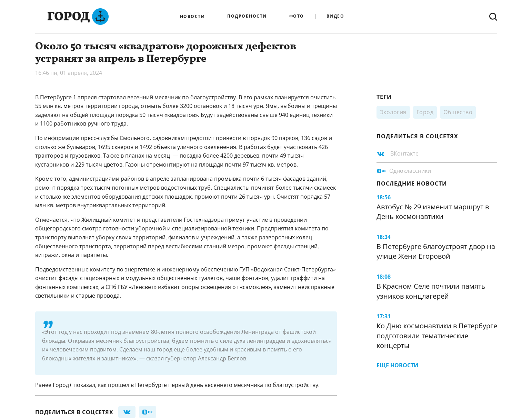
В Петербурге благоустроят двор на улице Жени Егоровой (436, 251)
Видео (335, 16)
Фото (297, 16)
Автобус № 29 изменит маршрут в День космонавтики (433, 212)
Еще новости (397, 365)
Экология (393, 112)
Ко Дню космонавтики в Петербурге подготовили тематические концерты (437, 336)
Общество (458, 112)
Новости (193, 17)
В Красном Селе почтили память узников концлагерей (431, 291)
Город (425, 112)
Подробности (247, 16)
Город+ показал (74, 385)
